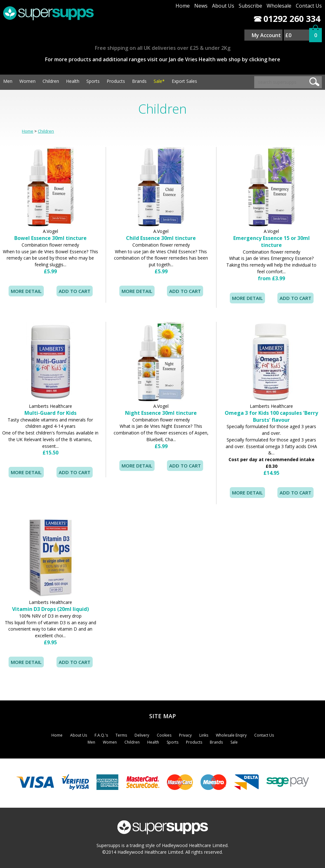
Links (204, 735)
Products (116, 81)
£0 (288, 35)
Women (27, 81)
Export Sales (184, 81)
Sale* (159, 81)
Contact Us (309, 6)
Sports (93, 81)
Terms (121, 735)
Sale (234, 742)
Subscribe (250, 6)
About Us (223, 6)
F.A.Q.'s (101, 735)
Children (51, 81)
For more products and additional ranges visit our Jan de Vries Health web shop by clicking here (163, 59)
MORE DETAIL (26, 291)
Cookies (164, 735)
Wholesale (279, 6)
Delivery (142, 735)
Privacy (185, 735)
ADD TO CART (295, 298)
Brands (139, 81)
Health (73, 81)
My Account (266, 35)
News (201, 6)
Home (183, 6)
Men (8, 81)
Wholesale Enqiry (231, 735)
